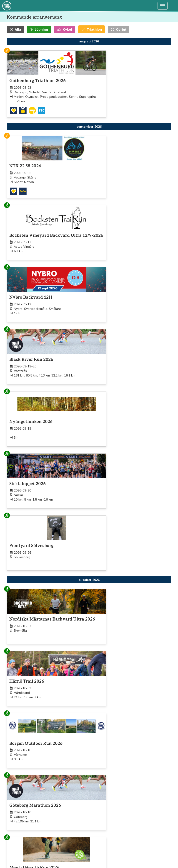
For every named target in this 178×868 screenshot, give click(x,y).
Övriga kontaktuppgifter (139, 862)
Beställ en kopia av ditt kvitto (142, 857)
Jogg (11, 857)
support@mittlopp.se (137, 851)
